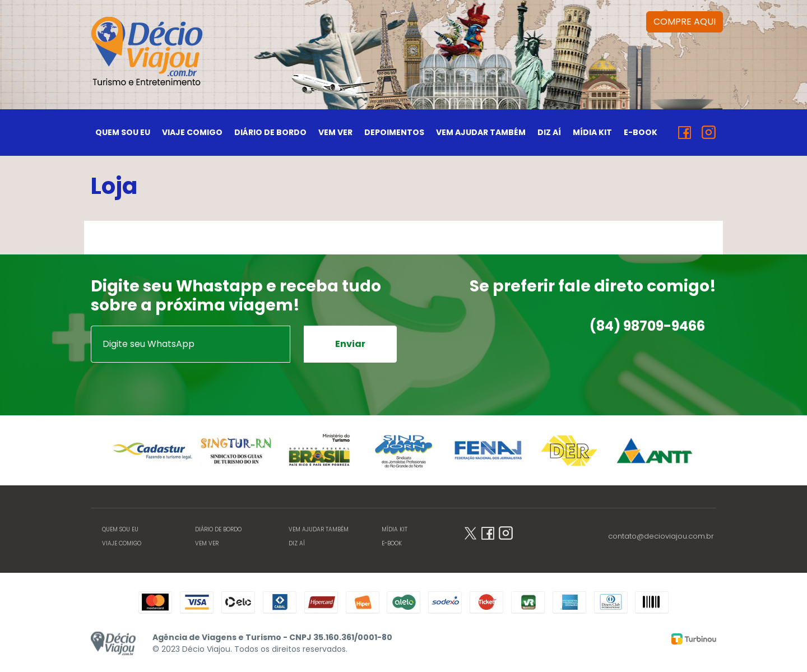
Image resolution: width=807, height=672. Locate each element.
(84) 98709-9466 (647, 326)
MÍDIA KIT (592, 132)
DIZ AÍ (549, 132)
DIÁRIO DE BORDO (270, 132)
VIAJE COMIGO (192, 132)
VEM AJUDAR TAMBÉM (481, 132)
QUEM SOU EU (123, 132)
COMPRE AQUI (685, 22)
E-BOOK (641, 132)
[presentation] (176, 384)
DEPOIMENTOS (394, 132)
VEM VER (335, 132)
